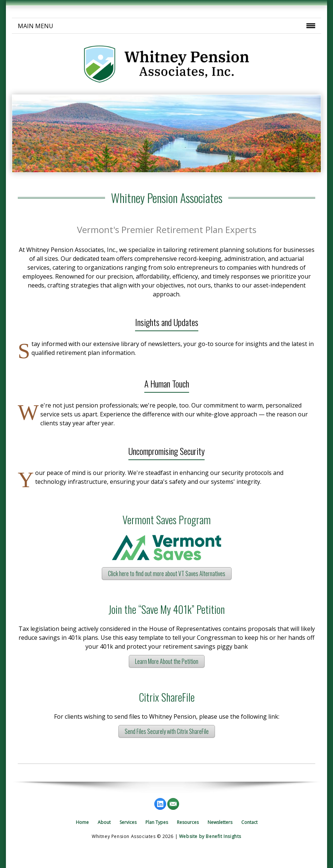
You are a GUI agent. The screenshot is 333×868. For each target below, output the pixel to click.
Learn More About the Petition (167, 661)
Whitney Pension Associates (167, 198)
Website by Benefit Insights (210, 836)
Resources (188, 822)
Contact (249, 822)
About (104, 822)
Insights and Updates (167, 322)
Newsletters (220, 822)
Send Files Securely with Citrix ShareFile (167, 731)
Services (128, 822)
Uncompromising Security (166, 451)
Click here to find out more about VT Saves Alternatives (167, 573)
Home (82, 822)
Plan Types (157, 822)
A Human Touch (167, 383)
